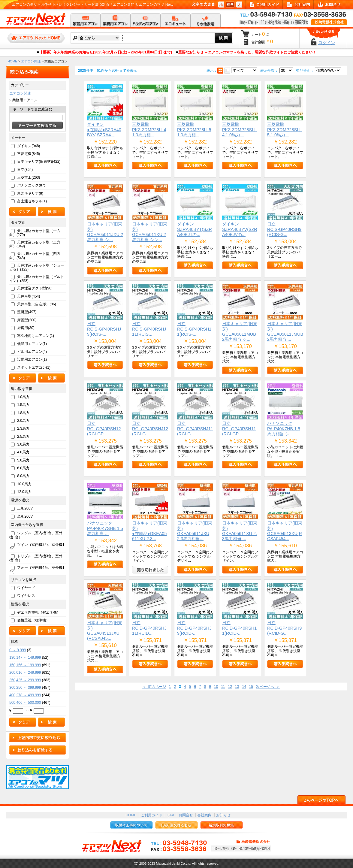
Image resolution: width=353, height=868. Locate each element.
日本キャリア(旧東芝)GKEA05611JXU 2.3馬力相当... (195, 531)
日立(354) (25, 170)
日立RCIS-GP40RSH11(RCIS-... (194, 329)
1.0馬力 (23, 397)
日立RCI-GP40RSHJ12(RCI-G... (150, 429)
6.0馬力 (23, 468)
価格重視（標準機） (33, 620)
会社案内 (204, 815)
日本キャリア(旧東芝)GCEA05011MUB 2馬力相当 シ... (240, 331)
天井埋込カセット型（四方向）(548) (35, 256)
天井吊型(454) (29, 296)
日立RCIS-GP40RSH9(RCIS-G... (284, 229)
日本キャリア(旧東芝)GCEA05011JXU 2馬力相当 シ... (105, 232)
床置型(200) (27, 320)
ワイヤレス (26, 596)
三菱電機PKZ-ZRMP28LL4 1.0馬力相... (149, 130)
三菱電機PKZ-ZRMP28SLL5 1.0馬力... (284, 130)
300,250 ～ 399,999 (25, 688)
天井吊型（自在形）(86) (36, 304)
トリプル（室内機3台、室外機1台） (36, 558)
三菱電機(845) (29, 154)
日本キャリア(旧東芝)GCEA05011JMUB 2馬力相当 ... (285, 331)
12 (230, 687)
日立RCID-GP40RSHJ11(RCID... (149, 628)
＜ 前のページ (154, 687)
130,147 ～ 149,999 (25, 658)
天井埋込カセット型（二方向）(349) (35, 244)
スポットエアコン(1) (34, 367)
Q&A (170, 815)
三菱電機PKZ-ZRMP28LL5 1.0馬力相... (194, 130)
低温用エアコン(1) (32, 344)
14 (244, 687)
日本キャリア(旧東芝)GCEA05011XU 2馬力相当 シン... (150, 232)
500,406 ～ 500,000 (25, 703)
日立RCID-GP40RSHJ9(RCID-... (194, 628)
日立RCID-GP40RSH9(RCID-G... (284, 628)
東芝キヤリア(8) (30, 193)
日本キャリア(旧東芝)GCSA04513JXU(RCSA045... (105, 631)
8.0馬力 (23, 476)
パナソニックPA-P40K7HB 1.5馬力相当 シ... (284, 429)
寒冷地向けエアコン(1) (36, 336)
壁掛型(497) (27, 312)
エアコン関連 (31, 61)
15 (251, 687)
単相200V (25, 516)
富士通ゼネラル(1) (32, 201)
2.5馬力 (23, 437)
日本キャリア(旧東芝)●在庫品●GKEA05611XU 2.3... (150, 531)
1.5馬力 (23, 405)
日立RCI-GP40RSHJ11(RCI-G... (195, 429)
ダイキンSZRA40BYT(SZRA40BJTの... (195, 229)
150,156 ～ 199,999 (25, 665)
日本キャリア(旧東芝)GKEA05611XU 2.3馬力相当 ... (240, 531)
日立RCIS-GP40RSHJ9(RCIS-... (104, 329)
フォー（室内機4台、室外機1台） (37, 569)
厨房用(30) (26, 328)
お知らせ (223, 815)
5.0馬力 (23, 460)
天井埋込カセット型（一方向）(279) (35, 233)
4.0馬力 (23, 452)
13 (237, 687)
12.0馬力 (24, 492)
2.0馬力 (23, 421)
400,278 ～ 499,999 (25, 695)
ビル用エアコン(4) (32, 352)
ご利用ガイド (152, 815)
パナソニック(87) (31, 185)
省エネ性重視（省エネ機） (39, 612)
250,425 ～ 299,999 (25, 680)
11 (223, 687)
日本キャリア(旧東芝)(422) (39, 162)
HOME (12, 61)
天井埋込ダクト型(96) (35, 288)
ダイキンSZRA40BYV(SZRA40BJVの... (240, 229)
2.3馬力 (23, 428)
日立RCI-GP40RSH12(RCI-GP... (104, 429)
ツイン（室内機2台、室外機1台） (37, 547)
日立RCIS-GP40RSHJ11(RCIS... (149, 329)
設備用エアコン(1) (32, 359)
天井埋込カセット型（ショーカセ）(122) (37, 267)
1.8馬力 (23, 413)
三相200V (25, 508)
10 (216, 687)
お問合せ (186, 815)
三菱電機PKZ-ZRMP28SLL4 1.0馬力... (239, 130)
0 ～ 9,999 (18, 650)
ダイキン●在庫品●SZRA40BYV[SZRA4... (104, 130)
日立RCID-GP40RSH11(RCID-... (239, 628)
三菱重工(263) (29, 177)
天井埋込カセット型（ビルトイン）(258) (37, 279)
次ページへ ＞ (268, 687)
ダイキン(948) (29, 146)
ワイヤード (26, 588)
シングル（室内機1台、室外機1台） (36, 535)
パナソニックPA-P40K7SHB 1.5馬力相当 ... (105, 528)
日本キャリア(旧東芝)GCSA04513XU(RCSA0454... (285, 531)
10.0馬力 (24, 484)
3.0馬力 (23, 444)
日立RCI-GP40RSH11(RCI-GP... (239, 429)
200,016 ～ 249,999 (25, 673)
